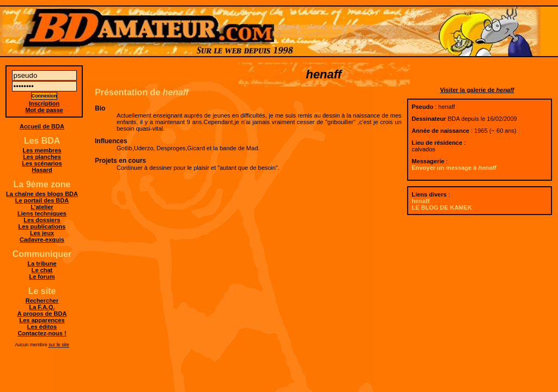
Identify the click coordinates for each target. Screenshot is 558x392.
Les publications (42, 226)
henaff (420, 201)
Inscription (44, 103)
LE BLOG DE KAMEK (442, 207)
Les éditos (42, 327)
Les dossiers (42, 220)
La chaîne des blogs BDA (42, 194)
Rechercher (42, 301)
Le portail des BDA (42, 200)
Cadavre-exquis (42, 240)
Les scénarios (42, 163)
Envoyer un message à (454, 168)
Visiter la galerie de (477, 90)
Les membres (42, 150)
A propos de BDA (42, 314)
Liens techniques (42, 213)
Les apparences (42, 320)
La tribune (42, 264)
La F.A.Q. (42, 307)
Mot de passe (44, 110)
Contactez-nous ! (42, 333)
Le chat (42, 270)
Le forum (42, 277)
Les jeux (42, 233)
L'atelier (42, 207)
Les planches (42, 157)
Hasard (42, 170)
